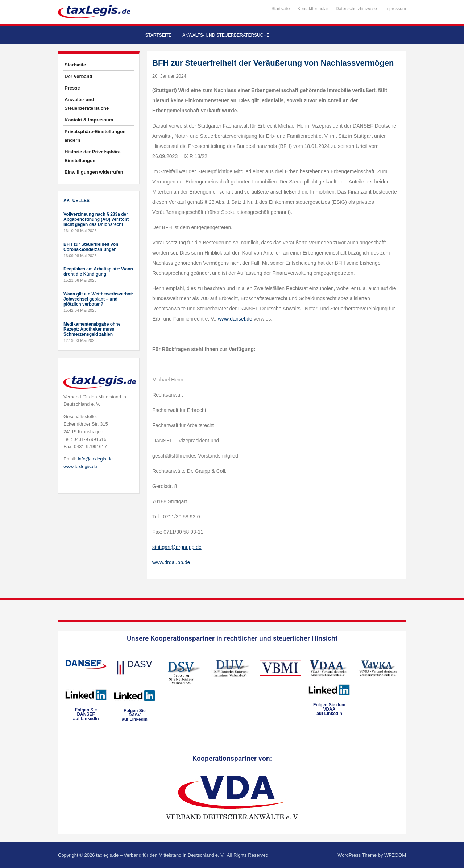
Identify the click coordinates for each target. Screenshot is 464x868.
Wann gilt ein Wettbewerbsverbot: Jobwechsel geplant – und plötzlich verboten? (98, 299)
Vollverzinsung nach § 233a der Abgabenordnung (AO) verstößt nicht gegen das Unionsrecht (96, 219)
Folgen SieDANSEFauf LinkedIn (86, 714)
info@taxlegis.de (95, 459)
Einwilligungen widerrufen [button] (94, 172)
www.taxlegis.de (80, 466)
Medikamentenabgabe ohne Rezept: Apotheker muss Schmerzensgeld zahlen (92, 329)
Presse (72, 88)
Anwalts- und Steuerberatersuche (226, 35)
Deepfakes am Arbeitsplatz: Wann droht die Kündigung (98, 272)
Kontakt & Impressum (89, 120)
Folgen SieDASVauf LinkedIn (135, 715)
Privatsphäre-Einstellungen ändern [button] (95, 136)
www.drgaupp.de (171, 562)
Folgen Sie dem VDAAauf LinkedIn (329, 709)
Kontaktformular (313, 9)
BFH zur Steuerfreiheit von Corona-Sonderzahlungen (91, 247)
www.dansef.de (235, 319)
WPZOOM (395, 855)
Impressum (395, 9)
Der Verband (78, 76)
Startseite (281, 9)
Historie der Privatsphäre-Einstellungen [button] (93, 156)
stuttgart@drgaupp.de (177, 547)
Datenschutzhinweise (356, 9)
